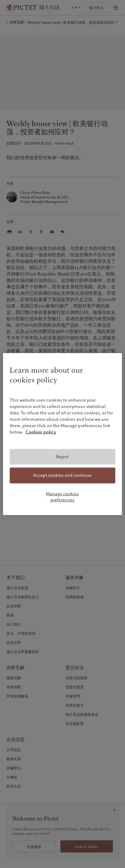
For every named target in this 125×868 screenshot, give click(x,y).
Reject (62, 457)
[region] (62, 434)
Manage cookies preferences (62, 497)
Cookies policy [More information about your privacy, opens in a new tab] (41, 432)
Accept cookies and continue (62, 475)
